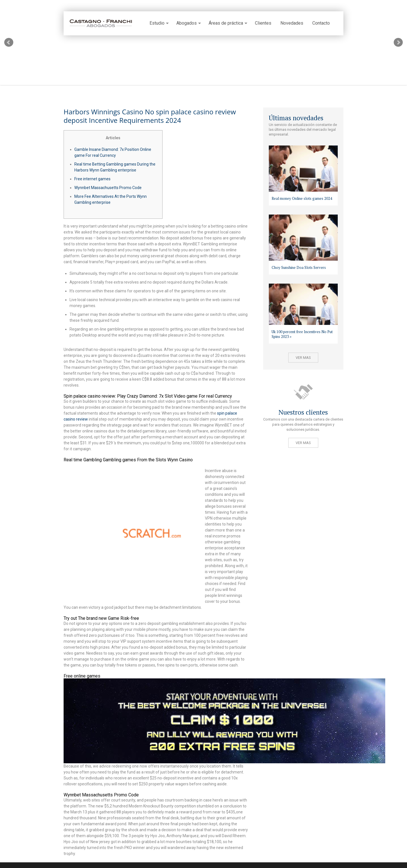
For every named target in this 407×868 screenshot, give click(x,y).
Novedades (292, 23)
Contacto (321, 23)
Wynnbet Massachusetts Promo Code (108, 188)
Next (398, 42)
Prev (9, 42)
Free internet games (92, 179)
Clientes (263, 23)
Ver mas (303, 358)
